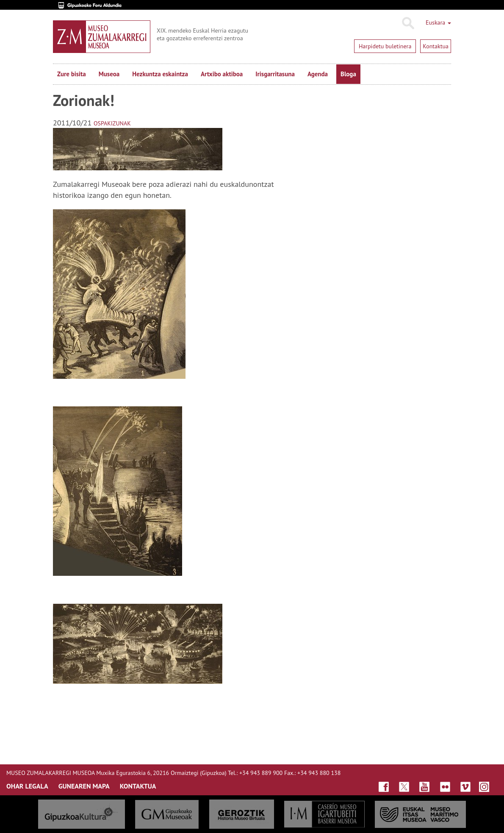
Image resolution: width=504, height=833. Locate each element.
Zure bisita (72, 74)
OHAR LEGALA (27, 786)
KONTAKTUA (138, 786)
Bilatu (408, 23)
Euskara (438, 22)
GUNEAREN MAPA (84, 786)
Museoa (109, 74)
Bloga (348, 74)
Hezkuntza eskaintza (160, 74)
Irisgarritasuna (275, 74)
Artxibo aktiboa (222, 74)
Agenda (318, 74)
